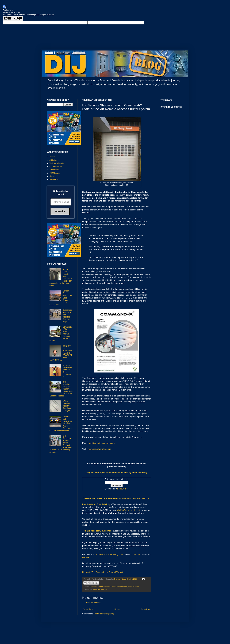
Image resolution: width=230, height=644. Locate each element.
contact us (136, 554)
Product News (134, 587)
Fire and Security (96, 587)
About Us (53, 160)
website (86, 557)
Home (117, 609)
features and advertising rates (110, 554)
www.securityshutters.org (99, 449)
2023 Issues (55, 170)
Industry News (122, 587)
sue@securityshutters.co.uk (102, 443)
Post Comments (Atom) (104, 614)
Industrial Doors (110, 587)
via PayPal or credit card (128, 510)
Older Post (146, 609)
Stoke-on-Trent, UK (100, 590)
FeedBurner (123, 489)
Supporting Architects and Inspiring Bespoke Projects (67, 316)
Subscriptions (55, 176)
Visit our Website (57, 163)
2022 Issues (55, 173)
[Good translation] (8, 18)
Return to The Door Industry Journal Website (103, 572)
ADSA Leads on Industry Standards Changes (67, 406)
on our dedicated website (137, 498)
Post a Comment (93, 603)
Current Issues (56, 167)
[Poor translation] (18, 18)
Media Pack (55, 179)
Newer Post (88, 609)
